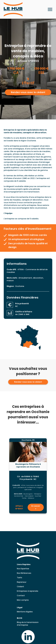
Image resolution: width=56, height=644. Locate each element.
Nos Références (24, 573)
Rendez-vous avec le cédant (28, 92)
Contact (21, 595)
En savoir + (36, 507)
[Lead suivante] (50, 476)
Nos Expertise (23, 569)
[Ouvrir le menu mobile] (50, 9)
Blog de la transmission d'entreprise (28, 624)
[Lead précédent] (6, 476)
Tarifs (19, 578)
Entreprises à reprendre (28, 591)
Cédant (20, 587)
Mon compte (23, 600)
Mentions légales (25, 612)
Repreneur (22, 582)
